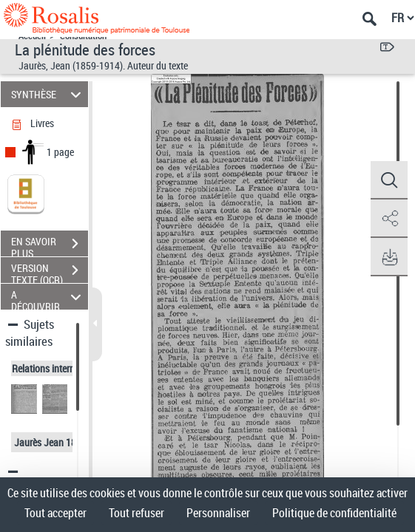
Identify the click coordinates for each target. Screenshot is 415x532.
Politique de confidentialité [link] (334, 513)
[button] (389, 180)
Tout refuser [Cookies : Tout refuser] (136, 513)
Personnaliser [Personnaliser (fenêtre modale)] (218, 513)
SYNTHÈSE (48, 94)
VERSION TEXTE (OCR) (50, 272)
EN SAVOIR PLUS (50, 245)
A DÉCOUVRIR (48, 297)
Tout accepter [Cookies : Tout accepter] (55, 513)
